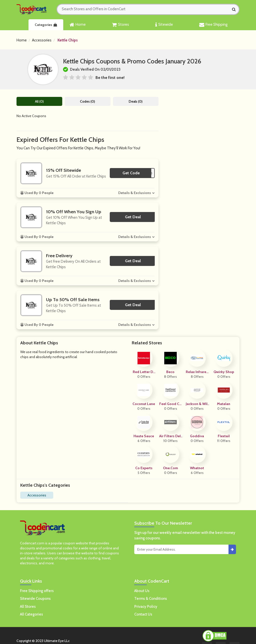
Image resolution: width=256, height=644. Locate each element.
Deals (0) (136, 101)
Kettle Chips (68, 40)
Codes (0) (87, 101)
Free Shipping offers (37, 591)
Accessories (42, 40)
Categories (46, 25)
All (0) (39, 101)
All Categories (31, 614)
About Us (142, 591)
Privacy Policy (146, 607)
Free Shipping (213, 25)
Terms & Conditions (151, 599)
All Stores (28, 607)
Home (78, 25)
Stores (120, 25)
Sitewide (164, 25)
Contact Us (143, 614)
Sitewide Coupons (35, 599)
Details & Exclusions (135, 193)
